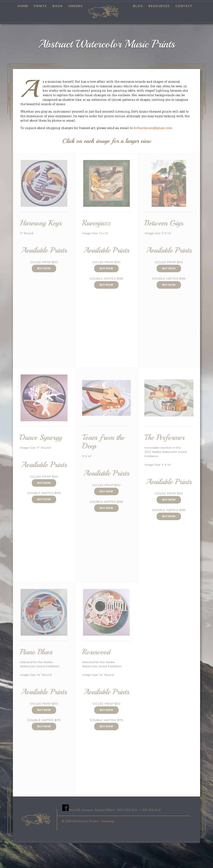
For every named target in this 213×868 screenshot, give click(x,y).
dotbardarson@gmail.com (153, 128)
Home (23, 6)
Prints (40, 6)
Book (58, 6)
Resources (159, 6)
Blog (138, 6)
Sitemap (108, 821)
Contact (184, 6)
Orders (76, 6)
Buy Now (44, 268)
